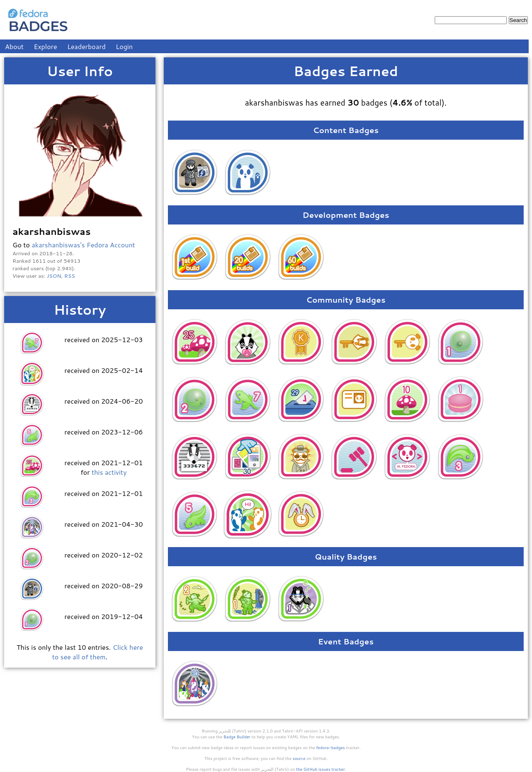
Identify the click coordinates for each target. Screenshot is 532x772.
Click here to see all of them (97, 652)
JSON (54, 276)
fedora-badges (331, 747)
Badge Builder (237, 737)
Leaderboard (87, 46)
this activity (109, 472)
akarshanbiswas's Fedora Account (83, 245)
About (14, 46)
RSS (70, 276)
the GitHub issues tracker (320, 769)
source (299, 758)
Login (124, 46)
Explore (45, 46)
